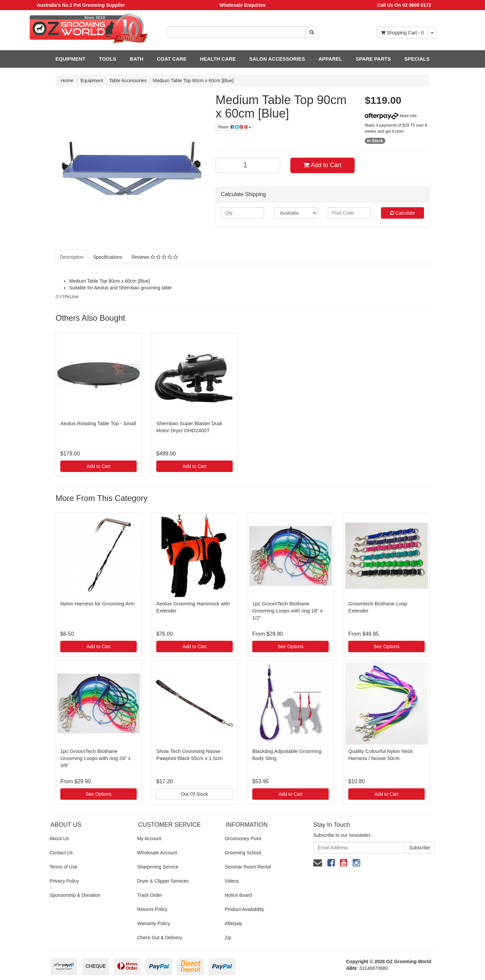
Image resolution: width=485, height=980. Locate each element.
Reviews (154, 257)
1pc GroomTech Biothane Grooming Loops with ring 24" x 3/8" (95, 758)
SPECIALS (417, 59)
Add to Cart (322, 165)
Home (67, 81)
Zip (228, 938)
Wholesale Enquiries (243, 5)
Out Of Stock (194, 794)
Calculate (402, 213)
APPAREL (330, 59)
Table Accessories (128, 81)
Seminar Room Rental (248, 867)
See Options (290, 646)
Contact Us (61, 853)
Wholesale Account (157, 853)
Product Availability (244, 909)
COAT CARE (172, 59)
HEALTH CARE (218, 59)
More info (391, 116)
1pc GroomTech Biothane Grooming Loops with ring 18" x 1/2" (287, 611)
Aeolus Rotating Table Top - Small (98, 423)
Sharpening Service (158, 867)
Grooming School (243, 853)
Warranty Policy (154, 923)
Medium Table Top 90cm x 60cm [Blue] (193, 81)
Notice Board (238, 895)
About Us (59, 839)
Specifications (107, 257)
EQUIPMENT (71, 59)
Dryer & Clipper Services (163, 881)
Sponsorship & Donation (75, 895)
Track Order (150, 895)
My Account (149, 839)
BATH (137, 59)
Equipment (92, 81)
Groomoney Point (243, 839)
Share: (234, 127)
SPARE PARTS (373, 59)
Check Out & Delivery (160, 938)
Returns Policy (152, 909)
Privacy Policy (64, 881)
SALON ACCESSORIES (277, 59)
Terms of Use (63, 867)
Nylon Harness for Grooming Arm (98, 604)
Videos (232, 881)
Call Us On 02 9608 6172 (404, 5)
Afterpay (233, 923)
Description (72, 257)
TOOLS (108, 59)
